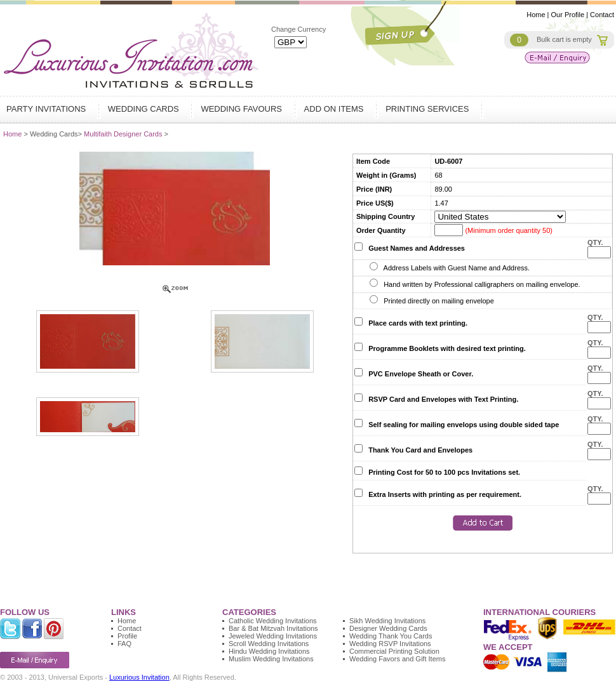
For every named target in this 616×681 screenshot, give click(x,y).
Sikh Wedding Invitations (387, 621)
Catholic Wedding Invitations (273, 621)
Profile (127, 636)
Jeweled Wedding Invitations (273, 636)
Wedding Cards (145, 109)
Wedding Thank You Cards (391, 636)
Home (536, 15)
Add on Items (336, 109)
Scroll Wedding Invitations (269, 644)
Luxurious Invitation (139, 677)
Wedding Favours (243, 109)
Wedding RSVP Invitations (390, 644)
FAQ (124, 644)
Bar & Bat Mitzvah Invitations (273, 628)
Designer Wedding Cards (388, 628)
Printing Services (429, 109)
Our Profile (568, 15)
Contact (602, 15)
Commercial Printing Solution (394, 651)
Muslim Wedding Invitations (271, 659)
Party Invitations (48, 109)
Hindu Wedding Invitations (269, 651)
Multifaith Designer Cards (124, 134)
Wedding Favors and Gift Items (397, 659)
